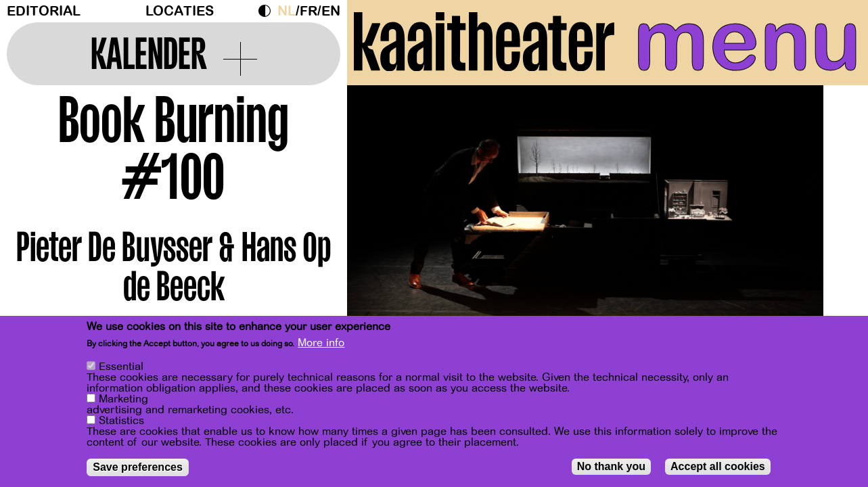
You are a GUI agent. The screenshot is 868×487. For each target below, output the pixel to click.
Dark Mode (268, 11)
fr (309, 11)
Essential (121, 369)
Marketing (123, 401)
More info (321, 345)
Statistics (121, 423)
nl (287, 11)
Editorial (44, 11)
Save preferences (138, 469)
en (331, 11)
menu (747, 41)
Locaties (180, 11)
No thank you (611, 468)
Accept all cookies (718, 468)
